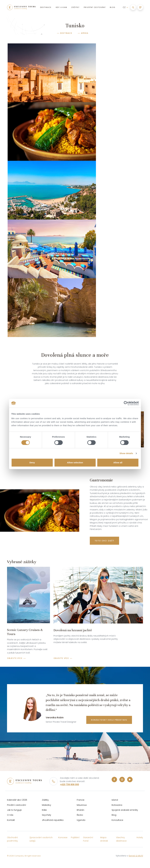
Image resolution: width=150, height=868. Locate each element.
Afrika (85, 33)
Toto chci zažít (104, 541)
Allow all (118, 462)
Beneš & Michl (136, 856)
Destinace (66, 33)
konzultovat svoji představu (109, 720)
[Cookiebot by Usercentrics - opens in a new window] (126, 403)
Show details (126, 453)
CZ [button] (124, 8)
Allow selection (75, 462)
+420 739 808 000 (69, 785)
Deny (32, 462)
